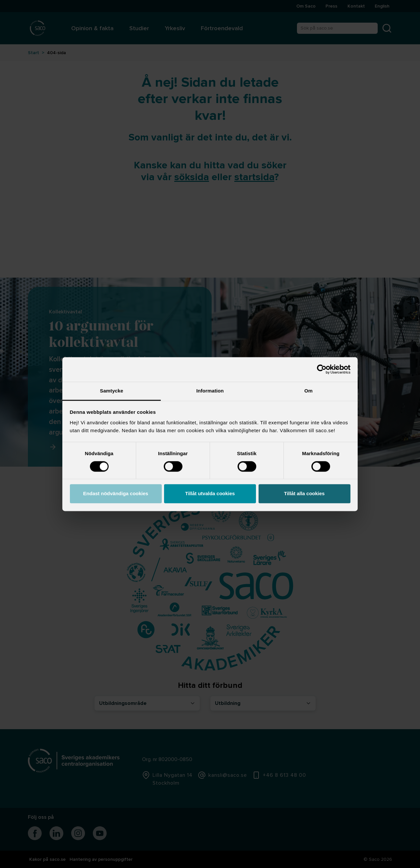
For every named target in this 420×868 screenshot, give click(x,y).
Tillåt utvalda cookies (210, 494)
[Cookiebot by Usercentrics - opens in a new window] (322, 369)
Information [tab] (210, 391)
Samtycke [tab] (112, 391)
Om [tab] (308, 391)
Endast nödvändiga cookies (115, 494)
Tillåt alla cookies (304, 494)
